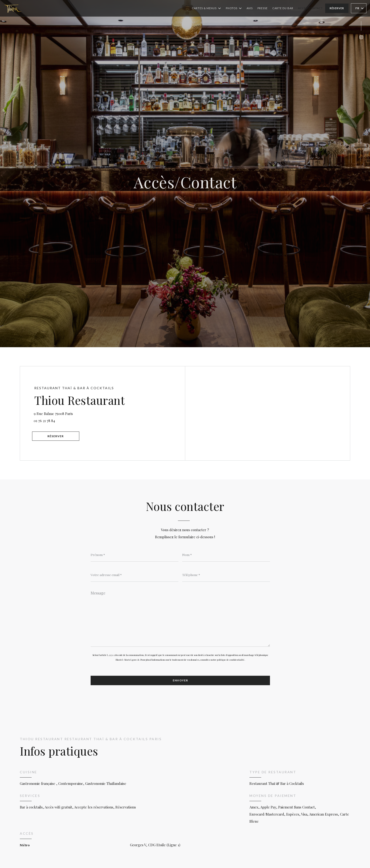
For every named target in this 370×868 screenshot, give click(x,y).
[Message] (180, 617)
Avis (250, 8)
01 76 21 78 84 (45, 421)
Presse (263, 8)
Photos (234, 8)
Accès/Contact (310, 8)
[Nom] (226, 555)
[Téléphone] (226, 575)
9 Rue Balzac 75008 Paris (78, 413)
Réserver (337, 8)
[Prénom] (135, 555)
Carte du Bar (283, 8)
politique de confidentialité (231, 660)
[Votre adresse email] (135, 575)
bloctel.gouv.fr (132, 660)
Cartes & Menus (206, 8)
